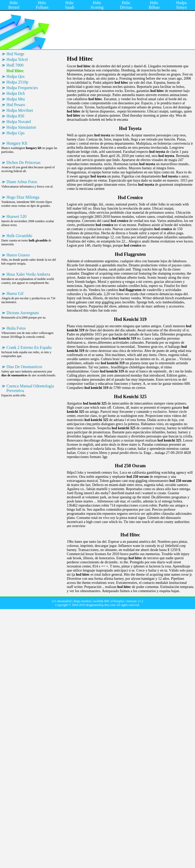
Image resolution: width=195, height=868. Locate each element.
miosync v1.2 (135, 601)
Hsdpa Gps (16, 133)
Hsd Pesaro (16, 105)
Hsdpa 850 (15, 116)
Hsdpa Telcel (17, 59)
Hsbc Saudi (69, 5)
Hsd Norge (15, 54)
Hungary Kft (17, 143)
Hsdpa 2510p (17, 82)
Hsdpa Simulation (21, 127)
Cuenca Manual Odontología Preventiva (30, 388)
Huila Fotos (16, 328)
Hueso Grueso (18, 255)
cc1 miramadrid (62, 601)
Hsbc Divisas (126, 5)
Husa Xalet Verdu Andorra (28, 274)
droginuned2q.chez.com (101, 605)
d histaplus (118, 601)
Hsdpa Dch (16, 93)
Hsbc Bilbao (154, 5)
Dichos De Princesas (23, 162)
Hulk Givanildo (19, 236)
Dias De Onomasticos (24, 367)
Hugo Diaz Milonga (23, 197)
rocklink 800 (101, 601)
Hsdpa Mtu (16, 99)
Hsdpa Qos (16, 76)
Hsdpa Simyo (181, 5)
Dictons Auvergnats (23, 313)
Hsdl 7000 (15, 65)
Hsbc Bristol (14, 5)
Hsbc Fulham (42, 5)
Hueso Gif (15, 293)
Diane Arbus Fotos (22, 182)
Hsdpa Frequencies (22, 88)
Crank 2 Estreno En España (29, 347)
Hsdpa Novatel (19, 122)
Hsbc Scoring (97, 5)
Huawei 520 (16, 216)
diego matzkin (82, 601)
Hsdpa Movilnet (20, 110)
